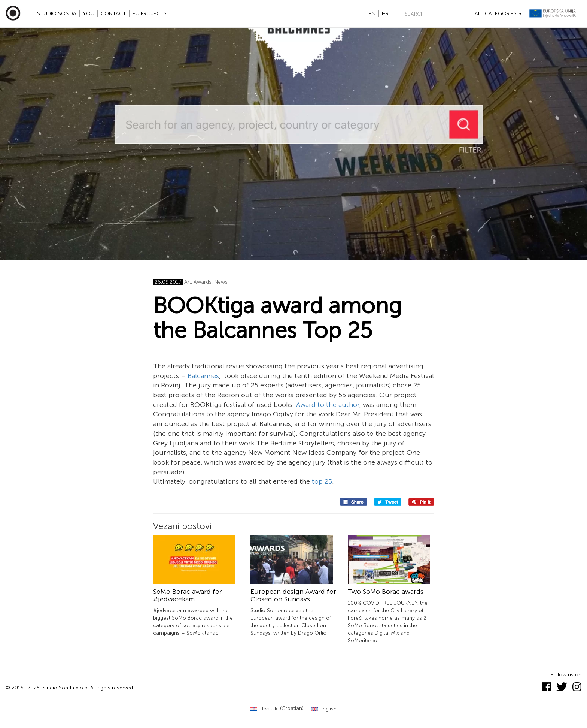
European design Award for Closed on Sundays (293, 595)
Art (188, 282)
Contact (113, 14)
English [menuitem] (328, 709)
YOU (89, 14)
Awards (203, 282)
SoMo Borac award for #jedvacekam (188, 595)
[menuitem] (277, 709)
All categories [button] (498, 14)
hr (385, 14)
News (221, 282)
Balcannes (203, 376)
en (372, 14)
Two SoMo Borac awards (386, 592)
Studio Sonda (57, 14)
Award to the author (328, 405)
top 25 (322, 481)
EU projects (150, 14)
